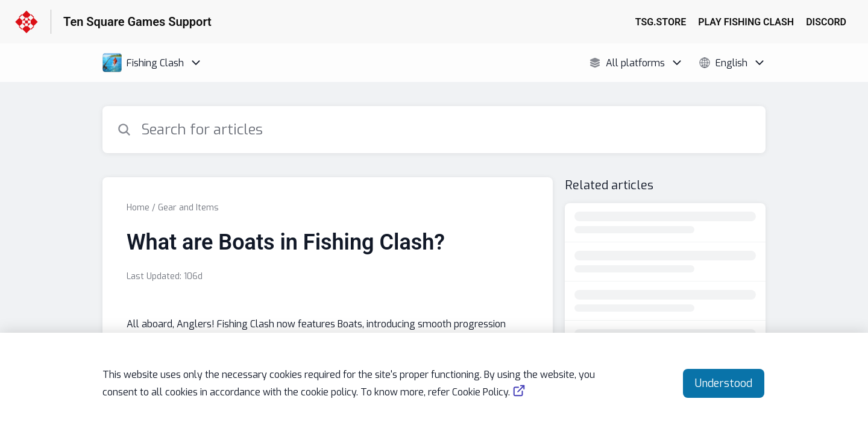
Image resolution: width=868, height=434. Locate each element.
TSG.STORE (661, 22)
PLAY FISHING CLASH (746, 22)
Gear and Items (188, 208)
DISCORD (826, 22)
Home (138, 208)
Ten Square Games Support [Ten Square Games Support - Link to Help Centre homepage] (137, 22)
